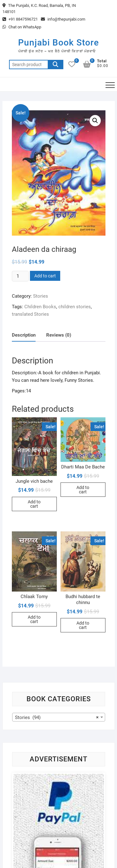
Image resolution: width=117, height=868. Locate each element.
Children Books (40, 307)
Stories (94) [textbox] (57, 717)
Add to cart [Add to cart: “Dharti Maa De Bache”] (83, 490)
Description (24, 335)
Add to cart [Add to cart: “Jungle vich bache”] (34, 504)
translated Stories (30, 314)
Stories (41, 296)
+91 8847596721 (20, 19)
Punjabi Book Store (58, 43)
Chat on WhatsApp (22, 27)
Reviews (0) (59, 335)
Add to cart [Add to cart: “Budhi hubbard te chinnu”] (83, 625)
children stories (75, 307)
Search (56, 65)
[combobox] (59, 717)
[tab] (24, 335)
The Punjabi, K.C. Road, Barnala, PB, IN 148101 (39, 9)
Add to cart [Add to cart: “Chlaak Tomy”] (34, 619)
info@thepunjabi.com (63, 19)
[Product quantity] (20, 276)
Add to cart (45, 276)
